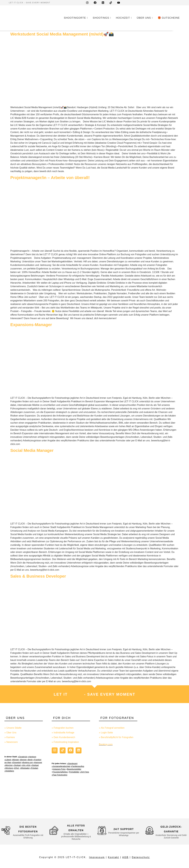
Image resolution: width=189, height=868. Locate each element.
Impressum (97, 857)
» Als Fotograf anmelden (112, 728)
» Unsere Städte (13, 728)
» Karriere (10, 737)
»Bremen (23, 760)
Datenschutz (141, 857)
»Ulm (24, 765)
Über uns (144, 18)
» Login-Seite (106, 733)
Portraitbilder (74, 772)
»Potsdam (34, 768)
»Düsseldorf (16, 763)
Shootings (102, 18)
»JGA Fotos (84, 772)
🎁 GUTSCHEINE (169, 18)
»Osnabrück (23, 757)
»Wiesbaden (25, 768)
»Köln (28, 765)
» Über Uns (10, 733)
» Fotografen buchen (63, 728)
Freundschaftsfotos (60, 772)
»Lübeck (8, 760)
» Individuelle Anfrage (63, 733)
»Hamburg (32, 757)
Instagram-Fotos (59, 769)
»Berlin (30, 760)
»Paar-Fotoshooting (59, 775)
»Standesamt (72, 764)
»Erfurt (16, 768)
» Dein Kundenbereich (63, 737)
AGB (125, 857)
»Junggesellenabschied (61, 766)
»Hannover (38, 763)
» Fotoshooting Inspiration (65, 742)
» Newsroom (11, 742)
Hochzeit (124, 18)
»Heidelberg (9, 771)
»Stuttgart (17, 765)
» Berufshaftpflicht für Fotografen (116, 737)
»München (9, 765)
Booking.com (106, 744)
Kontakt (114, 857)
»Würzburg (9, 768)
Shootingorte (75, 18)
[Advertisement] (165, 762)
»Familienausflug (77, 766)
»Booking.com (27, 763)
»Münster (15, 760)
